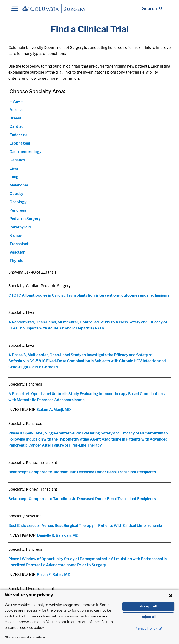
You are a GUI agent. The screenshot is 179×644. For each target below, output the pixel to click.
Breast (15, 118)
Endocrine (18, 135)
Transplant (19, 244)
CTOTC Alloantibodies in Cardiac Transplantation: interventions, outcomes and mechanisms (89, 295)
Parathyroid (20, 227)
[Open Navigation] (15, 9)
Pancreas (18, 210)
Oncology (18, 202)
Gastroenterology (25, 152)
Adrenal (17, 110)
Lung (14, 177)
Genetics (17, 160)
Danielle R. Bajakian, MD (58, 535)
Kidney (16, 236)
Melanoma (19, 185)
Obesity (16, 194)
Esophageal (20, 143)
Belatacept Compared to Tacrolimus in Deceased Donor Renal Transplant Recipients (82, 472)
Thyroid (17, 261)
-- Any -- (17, 101)
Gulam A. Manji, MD (54, 410)
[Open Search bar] (152, 9)
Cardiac (17, 127)
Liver (14, 168)
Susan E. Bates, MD (54, 575)
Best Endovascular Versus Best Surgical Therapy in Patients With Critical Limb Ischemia (85, 526)
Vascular (17, 252)
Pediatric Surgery (25, 219)
